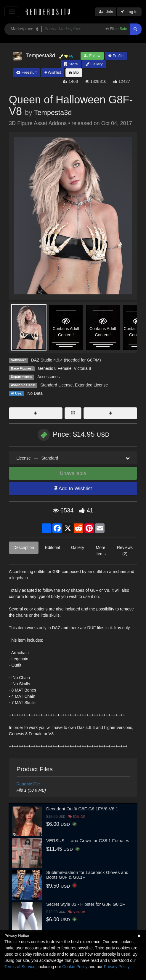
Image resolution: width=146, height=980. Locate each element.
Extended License (91, 385)
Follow (92, 56)
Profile (116, 56)
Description (24, 547)
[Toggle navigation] (12, 12)
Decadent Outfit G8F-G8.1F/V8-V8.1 (82, 809)
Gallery (94, 64)
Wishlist (53, 72)
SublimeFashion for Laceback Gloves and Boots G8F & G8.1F (87, 875)
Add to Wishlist (73, 489)
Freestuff (27, 72)
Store (71, 64)
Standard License (56, 385)
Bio (74, 72)
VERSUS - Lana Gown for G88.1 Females (88, 841)
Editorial (53, 547)
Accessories (48, 377)
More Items (100, 551)
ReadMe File (28, 784)
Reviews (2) (125, 551)
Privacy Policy (116, 967)
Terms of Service (20, 967)
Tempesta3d (53, 113)
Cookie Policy (75, 967)
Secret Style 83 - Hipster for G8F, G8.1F (86, 904)
